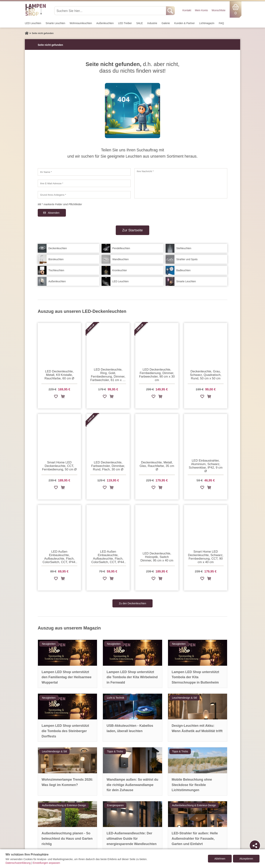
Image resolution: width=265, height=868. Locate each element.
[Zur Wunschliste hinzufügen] (56, 397)
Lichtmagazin (207, 23)
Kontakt (187, 10)
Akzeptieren (246, 859)
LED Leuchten (33, 23)
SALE (139, 23)
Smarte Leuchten (55, 23)
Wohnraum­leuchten (81, 23)
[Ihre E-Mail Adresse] (84, 183)
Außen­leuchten (105, 23)
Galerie (166, 23)
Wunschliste (219, 10)
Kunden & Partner (184, 23)
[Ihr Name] (84, 172)
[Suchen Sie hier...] (111, 11)
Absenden (54, 213)
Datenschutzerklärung (18, 863)
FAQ (221, 23)
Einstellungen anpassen (46, 863)
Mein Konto (201, 10)
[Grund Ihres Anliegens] (84, 195)
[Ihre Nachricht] (181, 183)
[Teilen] (255, 846)
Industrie (152, 23)
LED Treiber (125, 23)
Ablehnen (220, 859)
